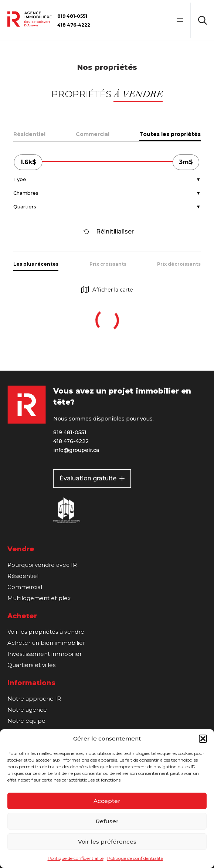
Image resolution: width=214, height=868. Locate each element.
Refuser (107, 821)
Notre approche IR (34, 699)
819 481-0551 (72, 16)
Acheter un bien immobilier (46, 643)
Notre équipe (26, 721)
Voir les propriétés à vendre (46, 632)
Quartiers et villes (31, 665)
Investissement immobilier (45, 654)
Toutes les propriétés (170, 134)
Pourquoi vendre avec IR (42, 565)
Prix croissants (108, 264)
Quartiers (25, 207)
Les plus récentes (36, 264)
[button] (203, 739)
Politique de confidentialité (76, 858)
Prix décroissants (179, 264)
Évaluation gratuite (92, 478)
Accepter (107, 801)
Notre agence (27, 710)
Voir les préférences (107, 842)
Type (20, 179)
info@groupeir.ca (76, 450)
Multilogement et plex (39, 598)
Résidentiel (29, 134)
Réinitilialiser (109, 232)
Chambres (26, 193)
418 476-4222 (74, 25)
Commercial (93, 134)
